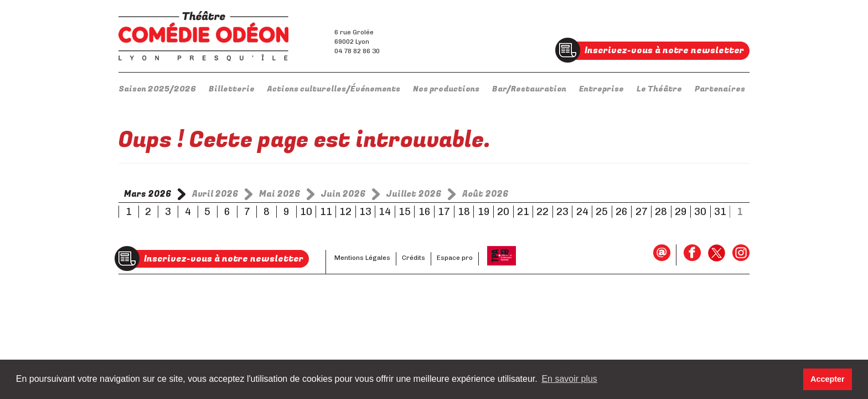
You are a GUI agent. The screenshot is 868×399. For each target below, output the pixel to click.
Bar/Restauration (529, 89)
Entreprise (601, 89)
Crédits (414, 258)
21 (523, 212)
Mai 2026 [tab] (280, 194)
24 (582, 212)
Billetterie (232, 89)
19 (484, 212)
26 (622, 212)
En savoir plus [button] (569, 379)
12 (345, 212)
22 (542, 212)
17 (444, 212)
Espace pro (455, 258)
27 (642, 212)
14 (385, 212)
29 (681, 212)
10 (306, 212)
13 (365, 212)
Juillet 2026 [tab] (414, 194)
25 (602, 212)
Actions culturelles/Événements (334, 89)
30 (700, 212)
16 (425, 212)
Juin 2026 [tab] (343, 194)
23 (562, 212)
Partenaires (720, 89)
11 (326, 212)
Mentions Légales (362, 258)
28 (661, 212)
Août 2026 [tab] (485, 194)
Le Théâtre (659, 89)
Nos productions (446, 89)
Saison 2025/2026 (157, 89)
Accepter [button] (828, 379)
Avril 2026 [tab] (215, 194)
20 (503, 212)
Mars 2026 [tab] (148, 194)
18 (464, 212)
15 (405, 212)
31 (720, 212)
